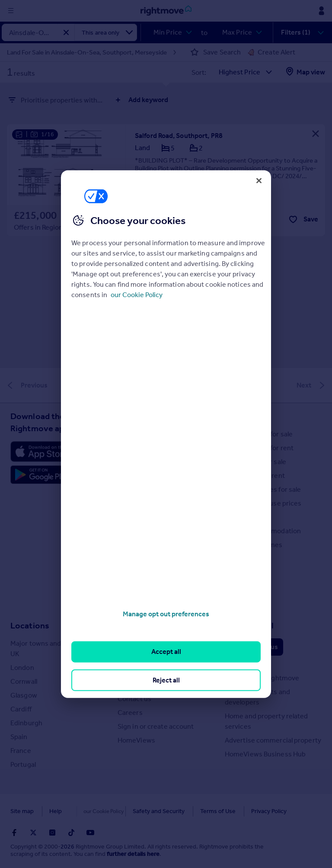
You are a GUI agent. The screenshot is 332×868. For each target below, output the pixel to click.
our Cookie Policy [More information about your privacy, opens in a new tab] (137, 295)
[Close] (259, 180)
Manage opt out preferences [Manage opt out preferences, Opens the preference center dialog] (166, 614)
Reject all (166, 680)
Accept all (166, 652)
